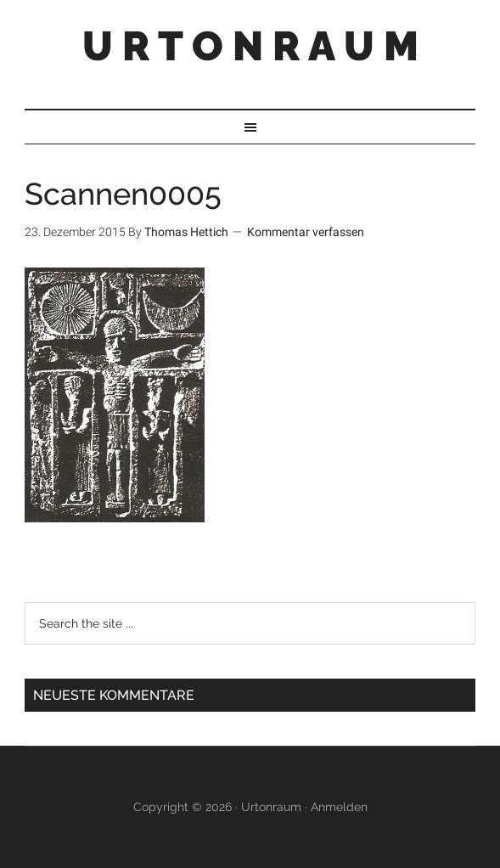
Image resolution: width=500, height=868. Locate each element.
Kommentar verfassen (306, 232)
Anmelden (339, 807)
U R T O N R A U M (250, 46)
